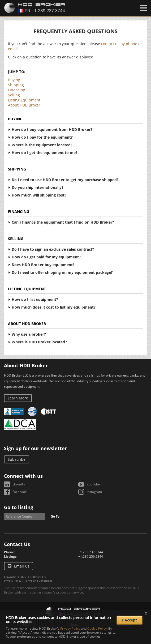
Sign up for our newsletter (35, 448)
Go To (55, 516)
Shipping (16, 85)
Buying (14, 80)
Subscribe (17, 459)
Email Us (22, 566)
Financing (17, 90)
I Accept (130, 620)
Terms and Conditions (38, 581)
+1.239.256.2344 (91, 556)
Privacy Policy (13, 581)
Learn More (18, 398)
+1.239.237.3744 (91, 552)
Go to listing (19, 507)
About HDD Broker (24, 105)
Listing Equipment (24, 100)
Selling (14, 95)
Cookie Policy (97, 628)
